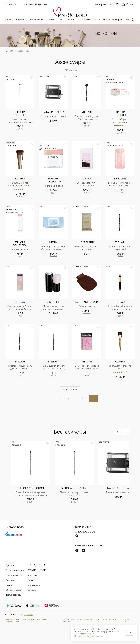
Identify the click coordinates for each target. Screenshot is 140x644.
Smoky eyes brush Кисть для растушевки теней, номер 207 (54, 367)
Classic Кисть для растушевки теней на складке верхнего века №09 (20, 121)
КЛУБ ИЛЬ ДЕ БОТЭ (37, 570)
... (77, 398)
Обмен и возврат (14, 590)
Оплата (9, 585)
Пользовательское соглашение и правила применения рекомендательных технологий (90, 620)
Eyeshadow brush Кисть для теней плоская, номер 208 (20, 367)
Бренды (20, 20)
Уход (60, 20)
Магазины (28, 5)
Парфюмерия (37, 20)
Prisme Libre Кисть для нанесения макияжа (54, 308)
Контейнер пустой (53, 186)
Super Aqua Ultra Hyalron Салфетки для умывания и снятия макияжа (54, 248)
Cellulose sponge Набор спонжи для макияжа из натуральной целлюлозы (87, 367)
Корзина (128, 5)
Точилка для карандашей (53, 116)
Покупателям (42, 5)
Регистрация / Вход (105, 5)
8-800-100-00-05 (85, 532)
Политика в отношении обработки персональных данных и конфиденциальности (27, 620)
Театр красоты (34, 585)
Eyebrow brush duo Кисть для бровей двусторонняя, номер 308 (120, 248)
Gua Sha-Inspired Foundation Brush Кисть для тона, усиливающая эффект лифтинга (20, 184)
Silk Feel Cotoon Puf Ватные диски (87, 184)
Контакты (32, 590)
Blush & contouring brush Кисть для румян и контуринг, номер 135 (87, 118)
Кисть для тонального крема (120, 367)
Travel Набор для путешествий (120, 121)
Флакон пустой (20, 250)
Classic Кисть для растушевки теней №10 (75, 494)
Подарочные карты (112, 20)
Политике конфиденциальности (89, 636)
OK (130, 633)
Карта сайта (29, 615)
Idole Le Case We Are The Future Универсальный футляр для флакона (120, 184)
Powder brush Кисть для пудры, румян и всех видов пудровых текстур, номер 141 (120, 308)
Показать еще (70, 390)
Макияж (50, 20)
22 (83, 398)
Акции (30, 580)
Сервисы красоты (14, 575)
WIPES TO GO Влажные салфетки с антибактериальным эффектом (87, 248)
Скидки (96, 20)
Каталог (9, 20)
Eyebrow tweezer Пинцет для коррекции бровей (20, 308)
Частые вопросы (13, 595)
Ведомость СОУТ (127, 620)
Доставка (10, 580)
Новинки (70, 20)
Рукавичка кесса (87, 306)
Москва (11, 4)
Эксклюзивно (83, 20)
